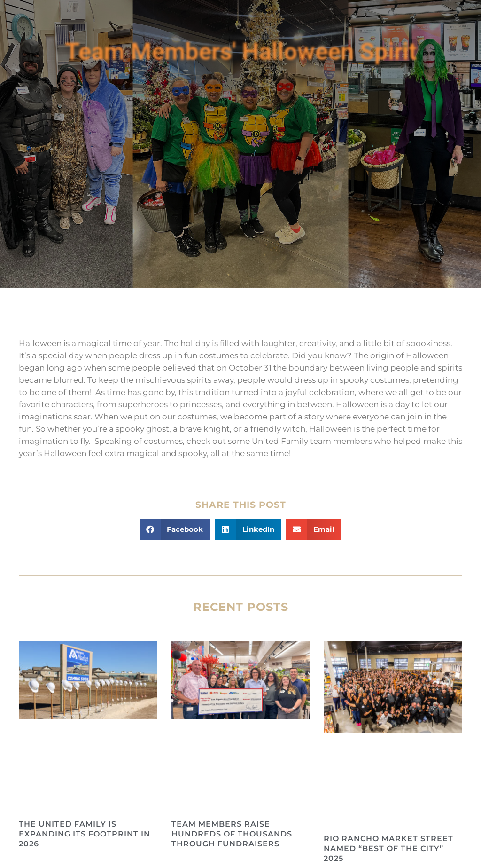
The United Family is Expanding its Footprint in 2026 (85, 834)
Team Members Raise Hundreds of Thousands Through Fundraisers (232, 834)
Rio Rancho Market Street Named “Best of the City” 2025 (388, 848)
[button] (175, 529)
